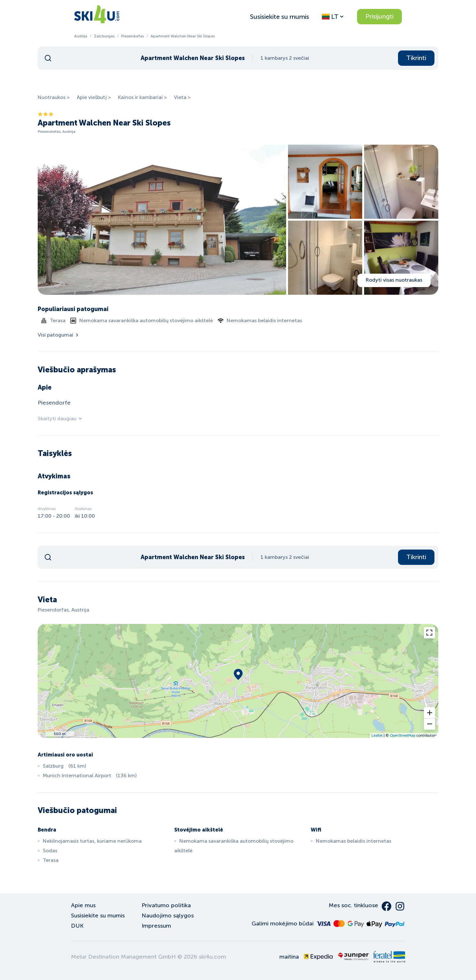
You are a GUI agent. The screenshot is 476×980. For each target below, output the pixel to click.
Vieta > (182, 97)
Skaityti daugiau (60, 418)
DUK (77, 926)
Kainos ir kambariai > (142, 97)
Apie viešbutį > (94, 97)
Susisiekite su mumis (280, 17)
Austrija (81, 36)
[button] (429, 713)
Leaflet (377, 735)
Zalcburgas (104, 36)
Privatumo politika (166, 905)
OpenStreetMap (402, 735)
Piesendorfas (133, 36)
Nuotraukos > (54, 97)
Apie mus (83, 905)
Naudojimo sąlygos (168, 915)
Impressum (156, 926)
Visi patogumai (59, 335)
